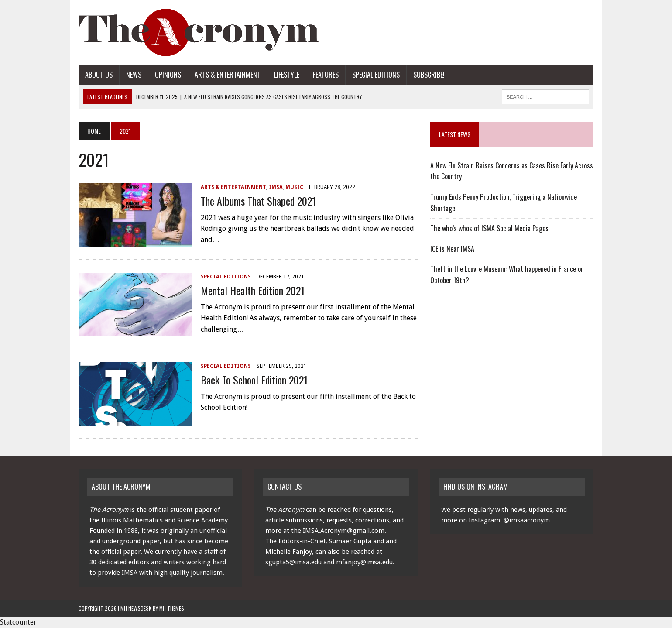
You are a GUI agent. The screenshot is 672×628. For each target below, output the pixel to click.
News (134, 75)
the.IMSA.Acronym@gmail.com (338, 531)
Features (326, 75)
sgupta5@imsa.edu (293, 562)
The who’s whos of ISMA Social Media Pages (489, 228)
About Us (99, 75)
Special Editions (376, 75)
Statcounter (18, 622)
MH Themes (172, 608)
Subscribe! (429, 75)
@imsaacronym (527, 520)
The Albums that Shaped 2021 (258, 201)
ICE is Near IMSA (452, 249)
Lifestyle (287, 75)
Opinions (168, 75)
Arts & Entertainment (228, 75)
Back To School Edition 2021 (254, 380)
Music (294, 187)
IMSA (276, 187)
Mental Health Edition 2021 (253, 290)
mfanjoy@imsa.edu (364, 562)
